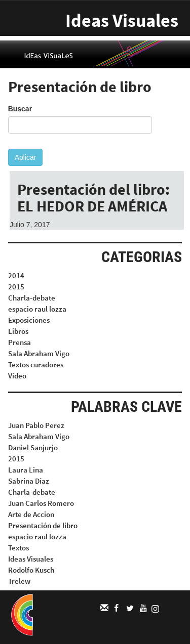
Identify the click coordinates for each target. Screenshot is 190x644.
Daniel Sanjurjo (33, 447)
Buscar (20, 109)
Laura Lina (26, 470)
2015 (16, 287)
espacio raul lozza (37, 309)
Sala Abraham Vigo (39, 353)
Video (17, 376)
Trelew (19, 581)
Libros (18, 331)
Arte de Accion (31, 514)
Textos (18, 548)
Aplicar (26, 157)
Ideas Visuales (122, 20)
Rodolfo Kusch (31, 570)
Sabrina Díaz (29, 481)
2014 (16, 275)
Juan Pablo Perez (36, 425)
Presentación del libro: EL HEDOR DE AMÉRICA (93, 198)
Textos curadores (36, 364)
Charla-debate (32, 298)
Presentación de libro (43, 525)
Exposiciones (29, 320)
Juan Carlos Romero (41, 503)
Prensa (20, 342)
